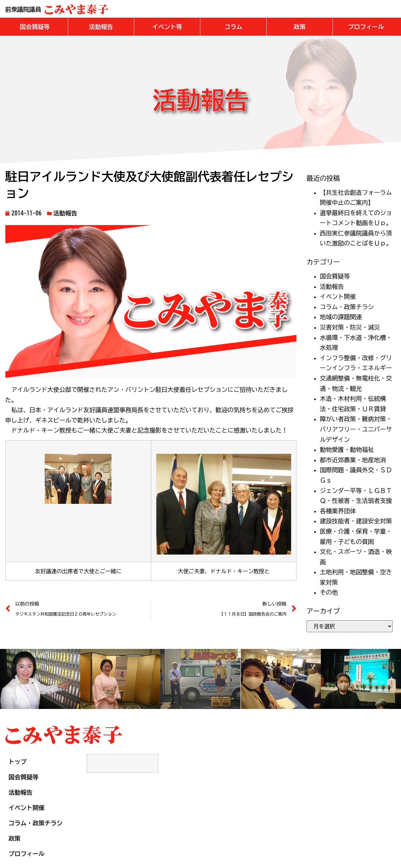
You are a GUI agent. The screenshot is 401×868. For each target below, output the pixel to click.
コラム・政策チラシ (347, 307)
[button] (35, 27)
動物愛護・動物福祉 (347, 450)
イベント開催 (338, 296)
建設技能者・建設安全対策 (356, 521)
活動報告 (65, 213)
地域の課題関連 (341, 317)
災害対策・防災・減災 (350, 327)
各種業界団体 (338, 511)
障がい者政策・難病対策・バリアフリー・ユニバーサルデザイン (356, 429)
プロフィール (27, 854)
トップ (18, 762)
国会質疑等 (335, 276)
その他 (329, 592)
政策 (15, 838)
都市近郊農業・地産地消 (353, 460)
